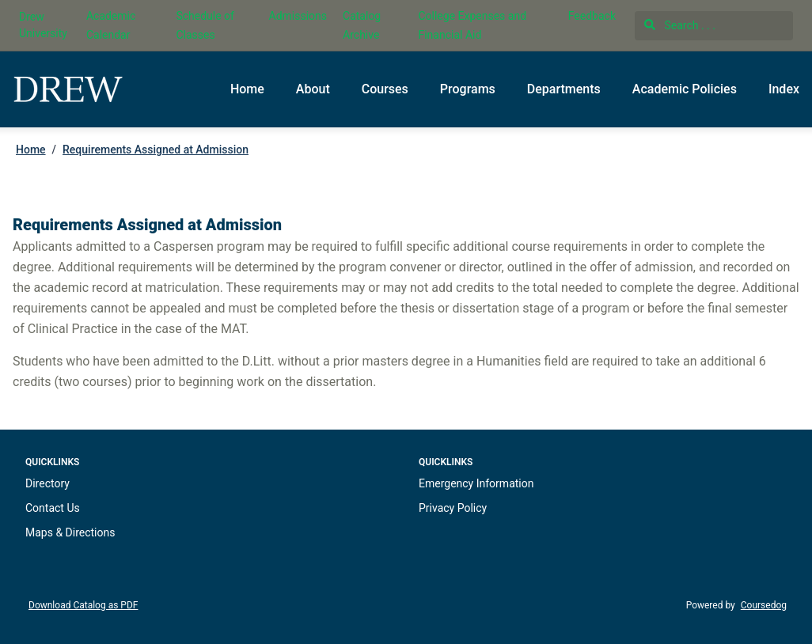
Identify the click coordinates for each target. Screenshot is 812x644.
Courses (385, 89)
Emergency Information (476, 483)
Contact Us (53, 508)
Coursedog (764, 605)
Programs (468, 89)
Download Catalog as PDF (83, 605)
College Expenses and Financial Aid (472, 25)
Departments (564, 89)
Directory (47, 483)
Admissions (298, 16)
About (313, 89)
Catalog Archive (362, 25)
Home (247, 89)
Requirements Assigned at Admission (156, 150)
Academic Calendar (111, 25)
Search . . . (680, 25)
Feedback (592, 16)
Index (784, 89)
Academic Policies (685, 89)
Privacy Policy (453, 508)
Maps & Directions (70, 532)
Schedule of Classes (205, 25)
